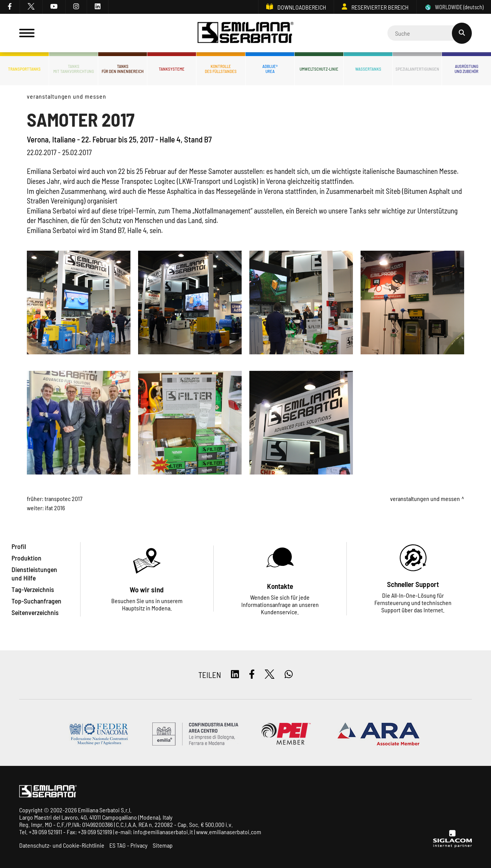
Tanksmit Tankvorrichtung (74, 69)
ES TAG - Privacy (129, 845)
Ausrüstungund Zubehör (466, 69)
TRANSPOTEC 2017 (63, 498)
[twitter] (31, 7)
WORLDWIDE (454, 7)
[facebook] (10, 7)
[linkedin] (98, 7)
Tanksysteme (172, 69)
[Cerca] (430, 33)
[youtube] (54, 7)
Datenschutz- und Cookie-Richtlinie (62, 845)
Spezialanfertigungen (417, 69)
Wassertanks (368, 69)
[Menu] (27, 33)
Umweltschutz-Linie (319, 69)
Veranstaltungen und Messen (67, 96)
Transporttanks (24, 69)
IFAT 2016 (55, 508)
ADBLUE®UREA (270, 69)
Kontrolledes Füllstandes (221, 69)
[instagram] (76, 7)
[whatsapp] (289, 675)
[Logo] (245, 33)
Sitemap (163, 845)
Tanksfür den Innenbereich (123, 69)
